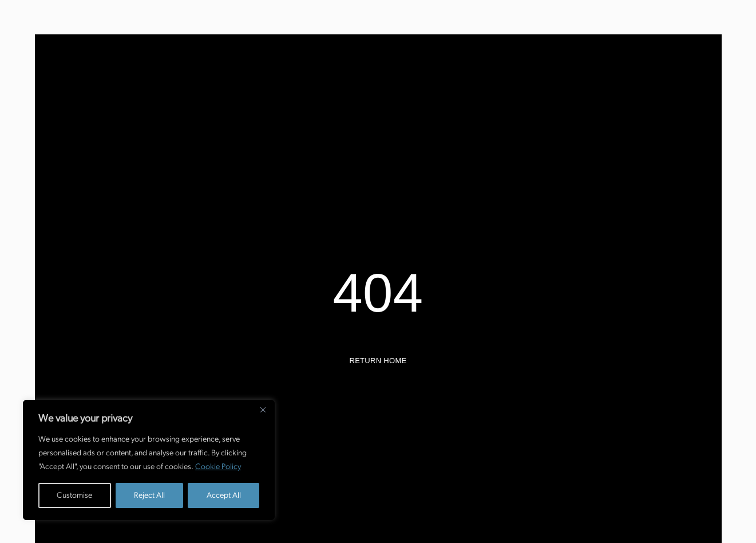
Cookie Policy (218, 467)
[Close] (263, 410)
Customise (74, 495)
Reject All (149, 495)
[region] (149, 460)
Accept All (224, 495)
